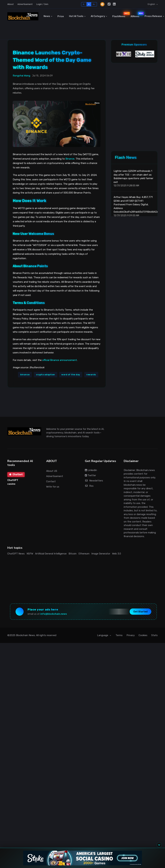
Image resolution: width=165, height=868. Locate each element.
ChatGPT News (16, 554)
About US (52, 471)
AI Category (98, 16)
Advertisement (25, 4)
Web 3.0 (117, 554)
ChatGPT (13, 480)
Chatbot (16, 475)
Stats (154, 635)
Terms (119, 635)
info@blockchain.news (54, 614)
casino (11, 484)
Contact (51, 481)
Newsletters (94, 481)
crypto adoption (46, 375)
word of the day (71, 375)
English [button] (152, 4)
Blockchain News (25, 635)
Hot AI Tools (76, 16)
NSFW (30, 554)
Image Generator (101, 554)
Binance (70, 159)
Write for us (53, 487)
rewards (91, 375)
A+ (94, 4)
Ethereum (84, 554)
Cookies (143, 635)
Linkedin (91, 470)
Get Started (140, 612)
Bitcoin (73, 554)
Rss (89, 486)
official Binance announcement (60, 360)
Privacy (131, 635)
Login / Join (42, 4)
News (47, 16)
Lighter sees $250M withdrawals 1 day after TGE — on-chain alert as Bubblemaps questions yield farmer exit (133, 177)
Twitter (90, 475)
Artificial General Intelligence (51, 554)
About (10, 4)
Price (61, 16)
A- (84, 4)
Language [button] (103, 635)
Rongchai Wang (21, 76)
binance (25, 375)
